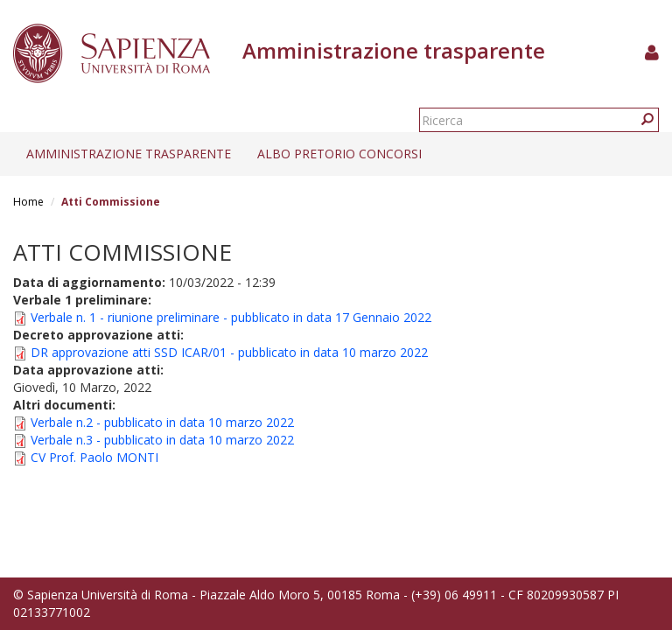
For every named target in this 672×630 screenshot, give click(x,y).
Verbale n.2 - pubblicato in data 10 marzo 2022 (162, 422)
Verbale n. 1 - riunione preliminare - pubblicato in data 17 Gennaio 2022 (231, 317)
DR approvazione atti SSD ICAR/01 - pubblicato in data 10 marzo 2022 (229, 352)
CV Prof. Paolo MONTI (94, 457)
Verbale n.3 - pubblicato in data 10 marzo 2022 (162, 440)
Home (28, 202)
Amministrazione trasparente (129, 154)
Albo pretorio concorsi (339, 154)
